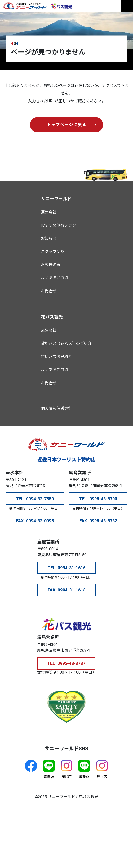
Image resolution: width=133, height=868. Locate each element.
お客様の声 (51, 265)
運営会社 (49, 212)
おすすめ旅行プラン (58, 225)
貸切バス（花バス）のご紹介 (66, 344)
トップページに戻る (66, 125)
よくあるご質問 (55, 278)
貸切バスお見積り (57, 357)
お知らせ (49, 238)
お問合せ (49, 291)
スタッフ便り (53, 252)
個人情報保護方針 (57, 408)
